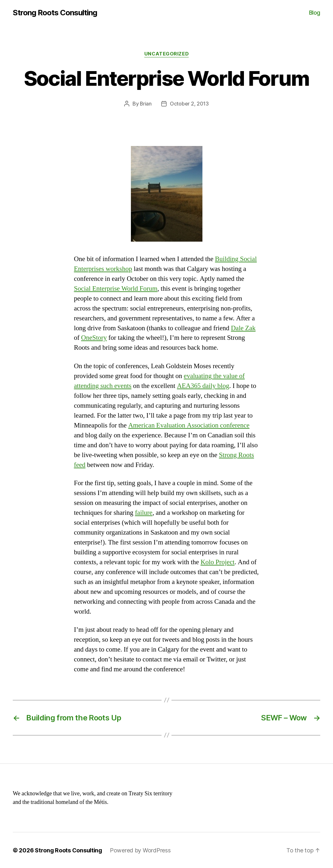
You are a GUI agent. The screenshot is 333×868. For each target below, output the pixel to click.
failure (144, 512)
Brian (146, 104)
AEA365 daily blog (203, 386)
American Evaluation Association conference (189, 425)
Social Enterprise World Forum (116, 288)
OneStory (94, 338)
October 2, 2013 (189, 104)
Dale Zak (243, 328)
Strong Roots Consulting (55, 13)
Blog (315, 13)
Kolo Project (217, 562)
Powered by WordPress (140, 850)
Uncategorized (166, 54)
